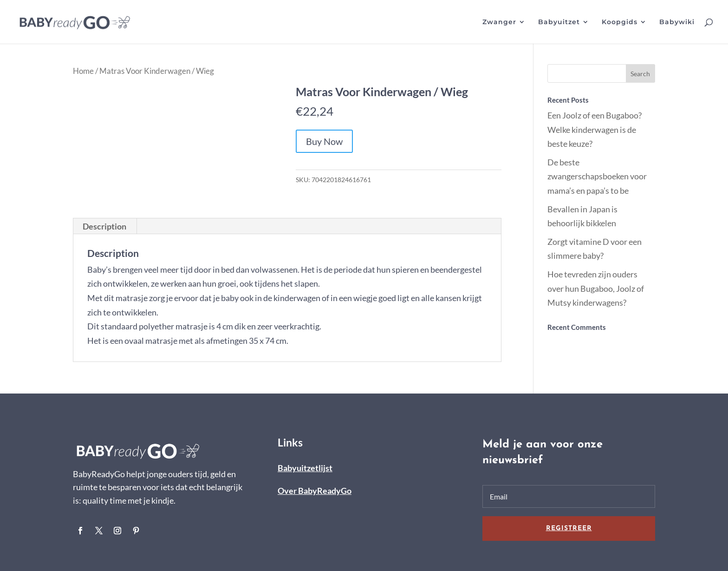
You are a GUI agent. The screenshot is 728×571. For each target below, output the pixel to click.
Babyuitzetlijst (305, 468)
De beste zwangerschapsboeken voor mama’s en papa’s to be (597, 176)
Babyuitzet (559, 22)
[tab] (105, 226)
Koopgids (620, 22)
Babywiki (677, 22)
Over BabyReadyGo (315, 491)
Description (104, 226)
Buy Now (324, 141)
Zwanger (499, 22)
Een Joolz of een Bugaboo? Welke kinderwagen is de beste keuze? (595, 129)
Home (83, 71)
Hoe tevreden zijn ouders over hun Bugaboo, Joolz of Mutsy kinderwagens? (596, 288)
